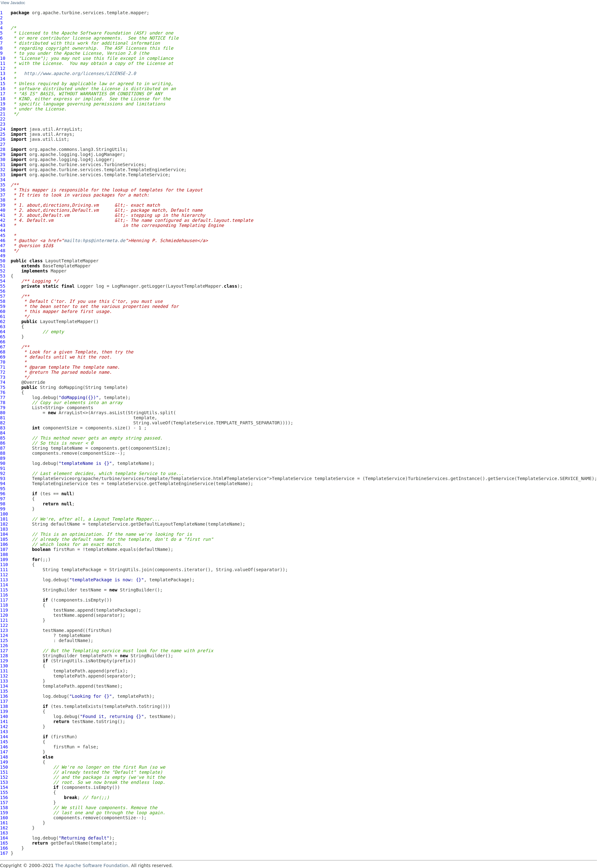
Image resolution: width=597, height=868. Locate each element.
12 (3, 68)
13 (3, 73)
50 (3, 261)
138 (4, 706)
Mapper (59, 271)
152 (4, 777)
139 (4, 711)
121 (4, 620)
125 (4, 640)
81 (3, 418)
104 (4, 534)
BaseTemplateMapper (67, 266)
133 (4, 681)
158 (4, 808)
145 (4, 742)
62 (3, 322)
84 (3, 433)
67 (3, 347)
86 (3, 443)
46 (3, 240)
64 (3, 332)
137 (4, 701)
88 (3, 453)
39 (3, 205)
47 (3, 246)
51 (3, 266)
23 (3, 124)
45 (3, 235)
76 (3, 392)
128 (4, 656)
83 (3, 428)
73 (3, 377)
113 (4, 580)
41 (3, 215)
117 (4, 600)
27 (3, 144)
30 (3, 159)
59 (3, 306)
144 (4, 737)
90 (3, 463)
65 (3, 337)
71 (3, 367)
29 (3, 154)
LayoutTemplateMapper (72, 261)
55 (3, 286)
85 (3, 438)
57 (3, 296)
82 (3, 423)
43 (3, 225)
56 (3, 291)
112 (4, 575)
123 (4, 630)
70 (3, 362)
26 (3, 139)
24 (3, 129)
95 (3, 489)
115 (4, 590)
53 (3, 276)
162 (4, 828)
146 (4, 747)
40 (3, 210)
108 (4, 554)
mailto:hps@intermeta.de (95, 240)
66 (3, 342)
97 (3, 499)
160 (4, 818)
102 (4, 524)
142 (4, 727)
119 (4, 610)
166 (4, 848)
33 (3, 175)
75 (3, 387)
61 (3, 316)
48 (3, 251)
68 (3, 352)
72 (3, 372)
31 (3, 165)
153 (4, 782)
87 (3, 448)
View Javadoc (13, 3)
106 (4, 544)
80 (3, 413)
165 (4, 843)
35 (3, 185)
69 (3, 357)
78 (3, 403)
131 (4, 671)
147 (4, 752)
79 (3, 408)
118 (4, 605)
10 (3, 58)
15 (3, 84)
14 (3, 78)
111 (4, 570)
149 (4, 762)
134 (4, 686)
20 (3, 109)
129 (4, 661)
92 (3, 473)
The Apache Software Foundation (92, 865)
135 (4, 691)
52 (3, 271)
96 (3, 494)
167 (4, 853)
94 (3, 484)
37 (3, 195)
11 (3, 63)
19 (3, 104)
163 (4, 833)
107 (4, 549)
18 (3, 99)
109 (4, 559)
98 (3, 504)
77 (3, 397)
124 (4, 635)
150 (4, 767)
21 (3, 114)
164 (4, 838)
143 (4, 732)
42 (3, 220)
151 (4, 772)
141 (4, 721)
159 (4, 813)
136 (4, 696)
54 (3, 281)
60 (3, 311)
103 (4, 529)
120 (4, 615)
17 (3, 94)
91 (3, 468)
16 (3, 89)
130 (4, 666)
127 (4, 651)
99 (3, 509)
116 (4, 595)
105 (4, 539)
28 (3, 149)
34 (3, 180)
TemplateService (52, 478)
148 (4, 757)
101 (4, 519)
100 (4, 514)
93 (3, 478)
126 (4, 646)
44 (3, 230)
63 (3, 327)
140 (4, 716)
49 (3, 256)
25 (3, 134)
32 (3, 170)
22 (3, 119)
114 (4, 585)
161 (4, 823)
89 (3, 458)
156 (4, 797)
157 (4, 802)
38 (3, 200)
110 (4, 565)
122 (4, 625)
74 (3, 382)
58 (3, 301)
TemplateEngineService (60, 484)
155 (4, 792)
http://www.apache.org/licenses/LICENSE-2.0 (80, 73)
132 (4, 676)
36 (3, 190)
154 (4, 787)
